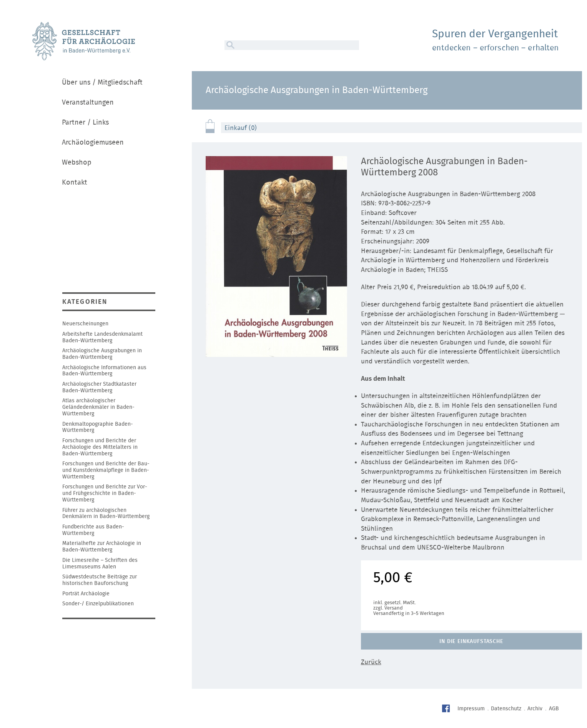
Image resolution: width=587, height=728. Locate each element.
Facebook (447, 709)
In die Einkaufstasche (471, 641)
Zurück (371, 662)
